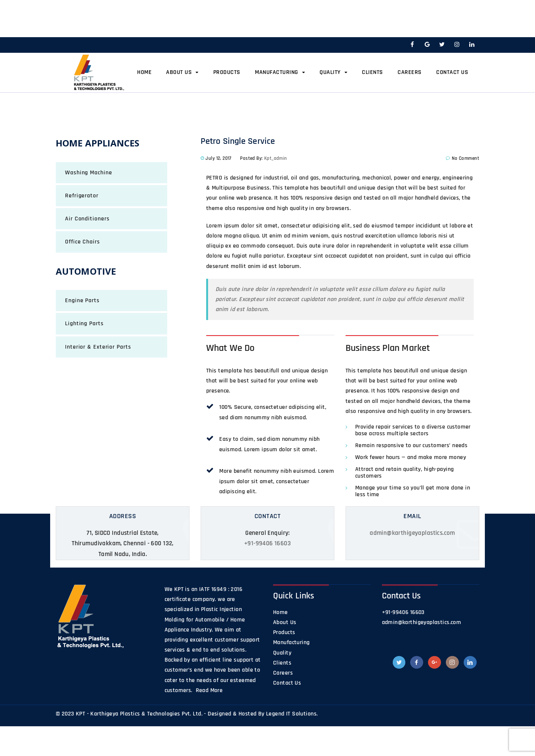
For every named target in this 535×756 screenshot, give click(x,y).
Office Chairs (82, 242)
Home (144, 72)
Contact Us (452, 72)
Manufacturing (280, 72)
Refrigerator (82, 196)
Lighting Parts (84, 324)
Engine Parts (82, 301)
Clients (372, 72)
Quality (333, 72)
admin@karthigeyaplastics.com (412, 533)
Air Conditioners (87, 219)
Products (227, 72)
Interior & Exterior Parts (98, 347)
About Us (182, 72)
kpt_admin (276, 158)
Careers (410, 72)
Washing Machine (89, 173)
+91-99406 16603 (267, 543)
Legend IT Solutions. (292, 714)
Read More (208, 690)
